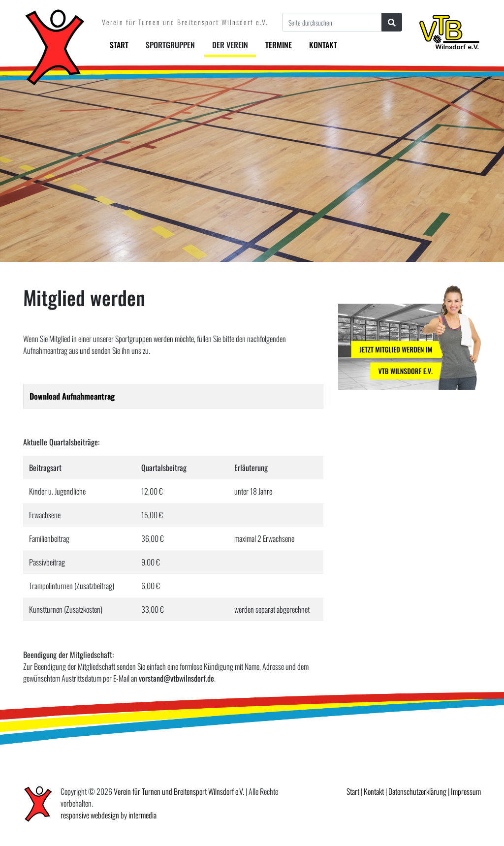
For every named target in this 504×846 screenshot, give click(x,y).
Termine (279, 45)
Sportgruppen (170, 45)
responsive (75, 815)
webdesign (105, 815)
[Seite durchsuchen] (332, 22)
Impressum (466, 791)
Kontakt (323, 45)
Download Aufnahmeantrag (72, 396)
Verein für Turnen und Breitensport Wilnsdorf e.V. (179, 791)
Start (119, 45)
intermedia (142, 815)
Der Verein (230, 45)
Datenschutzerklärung (417, 791)
